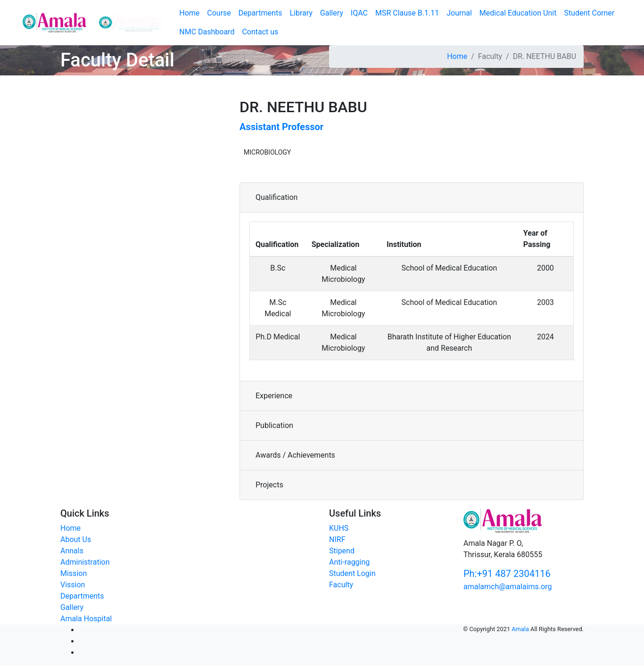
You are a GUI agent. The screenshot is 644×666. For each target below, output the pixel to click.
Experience (274, 396)
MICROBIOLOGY (267, 152)
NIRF (337, 539)
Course (219, 13)
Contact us (260, 32)
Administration (85, 562)
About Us (76, 539)
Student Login (352, 573)
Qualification (277, 197)
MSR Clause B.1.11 (407, 13)
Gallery (332, 13)
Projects (269, 485)
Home (457, 56)
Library (301, 13)
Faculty (341, 585)
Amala (520, 629)
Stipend (342, 551)
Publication (274, 425)
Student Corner (589, 13)
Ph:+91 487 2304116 (507, 574)
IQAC (359, 13)
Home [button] (189, 13)
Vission (73, 585)
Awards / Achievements (295, 455)
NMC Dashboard (207, 32)
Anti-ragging (349, 562)
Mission (74, 573)
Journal (459, 13)
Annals (72, 551)
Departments (260, 13)
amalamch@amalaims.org (508, 587)
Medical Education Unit (518, 13)
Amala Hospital (86, 619)
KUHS (339, 528)
